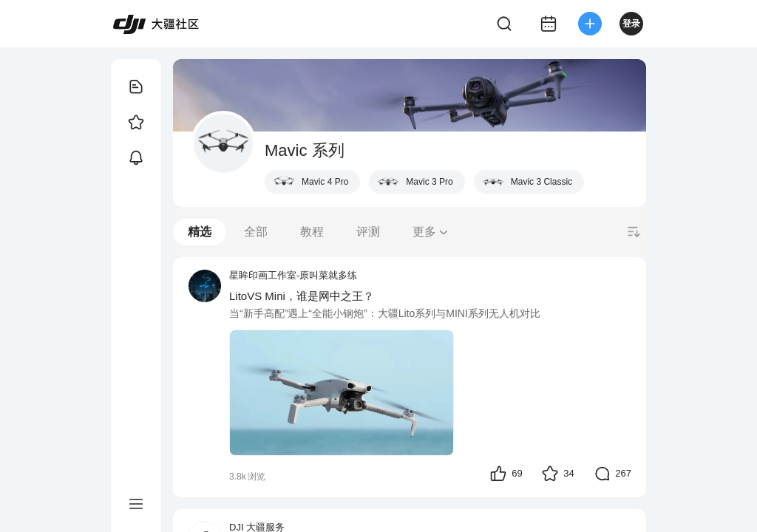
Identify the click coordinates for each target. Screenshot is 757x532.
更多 (431, 232)
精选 (200, 232)
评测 (368, 232)
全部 (256, 232)
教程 (312, 232)
